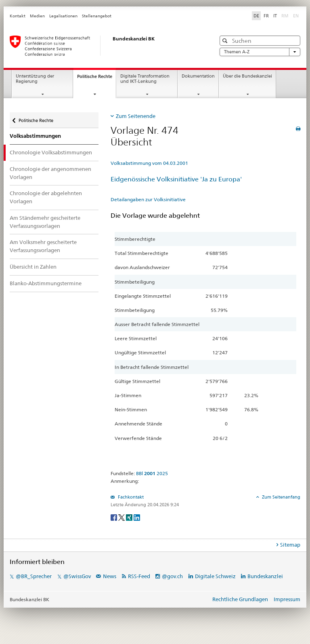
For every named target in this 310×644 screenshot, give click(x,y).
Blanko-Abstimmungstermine (46, 283)
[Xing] (130, 517)
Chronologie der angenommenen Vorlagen (50, 173)
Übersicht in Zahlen (33, 267)
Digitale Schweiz (216, 576)
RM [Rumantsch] (285, 16)
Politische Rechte (96, 79)
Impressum (287, 599)
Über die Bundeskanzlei (247, 76)
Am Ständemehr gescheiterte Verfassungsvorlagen (45, 222)
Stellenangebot (97, 16)
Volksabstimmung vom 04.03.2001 (149, 163)
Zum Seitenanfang (281, 497)
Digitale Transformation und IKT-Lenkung (145, 79)
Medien (37, 16)
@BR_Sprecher (34, 576)
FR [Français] (266, 16)
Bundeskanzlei (265, 576)
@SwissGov (77, 576)
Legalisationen (63, 16)
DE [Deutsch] (256, 16)
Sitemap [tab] (290, 545)
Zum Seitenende (136, 116)
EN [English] (296, 16)
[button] (226, 41)
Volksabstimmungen (35, 136)
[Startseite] (105, 46)
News (110, 576)
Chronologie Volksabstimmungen (51, 152)
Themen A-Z (260, 52)
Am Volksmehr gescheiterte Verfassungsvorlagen (43, 246)
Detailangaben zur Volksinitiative (148, 199)
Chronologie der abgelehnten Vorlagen (46, 197)
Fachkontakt (130, 497)
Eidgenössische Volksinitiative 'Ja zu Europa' (176, 179)
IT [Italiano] (275, 16)
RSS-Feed (139, 576)
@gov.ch (172, 576)
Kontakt (18, 16)
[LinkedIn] (137, 517)
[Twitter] (122, 517)
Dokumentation (198, 76)
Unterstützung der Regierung (35, 79)
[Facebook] (114, 517)
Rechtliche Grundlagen (240, 599)
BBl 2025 (152, 473)
